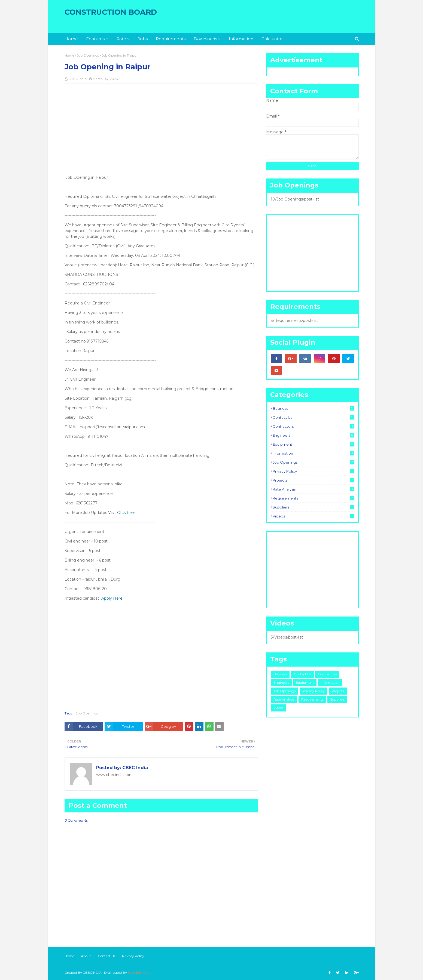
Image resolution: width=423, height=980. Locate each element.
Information (313, 453)
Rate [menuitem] (121, 39)
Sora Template (139, 973)
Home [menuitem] (71, 39)
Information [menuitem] (241, 39)
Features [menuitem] (95, 39)
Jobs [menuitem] (143, 39)
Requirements (313, 498)
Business (313, 408)
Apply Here (112, 598)
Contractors (313, 426)
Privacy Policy (313, 471)
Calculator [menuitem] (272, 39)
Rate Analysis (313, 489)
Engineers (313, 435)
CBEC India (77, 79)
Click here (126, 513)
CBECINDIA (92, 973)
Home (69, 55)
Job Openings (88, 55)
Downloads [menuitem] (205, 39)
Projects (313, 480)
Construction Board (111, 12)
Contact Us (313, 417)
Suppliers (313, 507)
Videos (313, 516)
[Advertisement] (161, 127)
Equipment (313, 444)
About (86, 956)
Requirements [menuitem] (171, 39)
